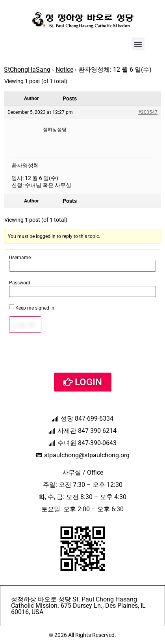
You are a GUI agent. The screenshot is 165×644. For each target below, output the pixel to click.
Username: (20, 258)
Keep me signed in (35, 308)
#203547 (148, 112)
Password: (20, 283)
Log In (25, 325)
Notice (64, 70)
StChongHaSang (27, 70)
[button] (138, 44)
